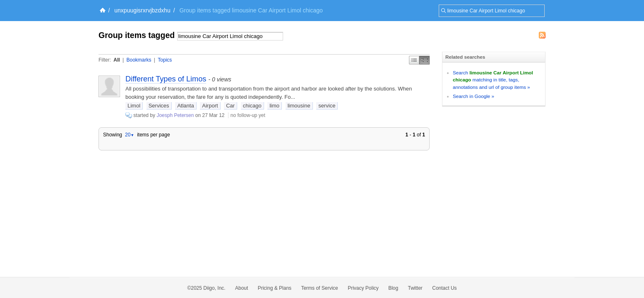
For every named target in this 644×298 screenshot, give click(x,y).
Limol (134, 106)
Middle (424, 60)
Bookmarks (139, 60)
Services (159, 106)
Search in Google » (473, 96)
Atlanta (185, 106)
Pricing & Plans (275, 288)
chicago (252, 106)
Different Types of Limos (166, 79)
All (117, 60)
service (327, 106)
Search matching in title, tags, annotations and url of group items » (493, 80)
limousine (299, 106)
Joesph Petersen (175, 115)
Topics (165, 60)
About (241, 288)
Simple (414, 60)
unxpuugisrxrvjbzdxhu (142, 10)
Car (230, 106)
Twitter (415, 288)
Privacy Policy (363, 288)
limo (274, 106)
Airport (210, 106)
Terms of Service (319, 288)
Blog (393, 288)
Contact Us (444, 288)
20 (130, 135)
